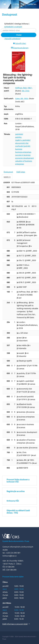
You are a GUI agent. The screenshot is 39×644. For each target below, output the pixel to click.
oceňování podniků (23, 146)
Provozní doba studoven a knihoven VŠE (18, 481)
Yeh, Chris (25, 91)
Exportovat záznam (20, 48)
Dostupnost (8, 172)
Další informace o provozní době (15, 624)
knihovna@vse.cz (10, 556)
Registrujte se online (16, 491)
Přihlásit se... (30, 4)
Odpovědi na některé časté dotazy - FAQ (18, 512)
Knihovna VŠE (13, 501)
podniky (18, 137)
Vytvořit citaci (19, 43)
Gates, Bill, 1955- (22, 98)
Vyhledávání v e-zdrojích (13, 27)
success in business (23, 155)
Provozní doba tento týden (13, 577)
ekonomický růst (22, 143)
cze (15, 4)
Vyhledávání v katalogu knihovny (16, 24)
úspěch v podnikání (23, 140)
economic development (24, 158)
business (19, 149)
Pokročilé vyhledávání (12, 39)
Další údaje (21, 172)
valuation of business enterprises (24, 162)
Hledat (19, 35)
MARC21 (7, 177)
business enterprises (23, 152)
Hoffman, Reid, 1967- (24, 88)
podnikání (19, 134)
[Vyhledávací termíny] (19, 30)
